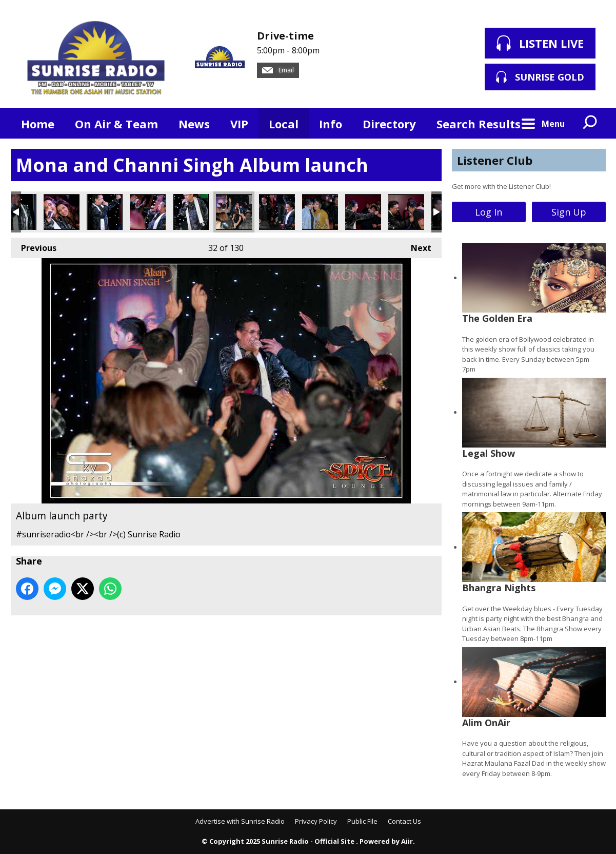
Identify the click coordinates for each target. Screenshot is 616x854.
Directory (389, 124)
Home (38, 124)
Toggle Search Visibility (590, 123)
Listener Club (495, 160)
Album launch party (62, 212)
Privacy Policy (316, 821)
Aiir (407, 841)
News (194, 124)
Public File (362, 821)
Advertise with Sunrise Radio (240, 821)
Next (416, 246)
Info (331, 124)
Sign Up (569, 212)
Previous (34, 246)
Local (284, 124)
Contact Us (404, 821)
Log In (489, 212)
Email (278, 70)
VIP (239, 124)
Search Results (479, 124)
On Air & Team (116, 124)
